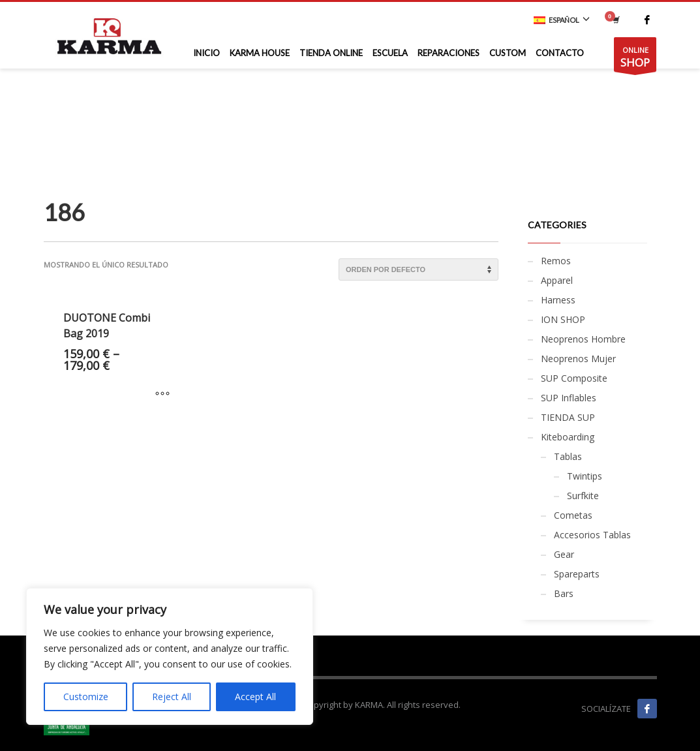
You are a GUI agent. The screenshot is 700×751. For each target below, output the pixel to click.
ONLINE (635, 58)
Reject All (172, 697)
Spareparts (577, 574)
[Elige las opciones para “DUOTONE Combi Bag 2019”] (162, 394)
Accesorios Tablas (592, 535)
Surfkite (583, 496)
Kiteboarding (568, 437)
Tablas (568, 456)
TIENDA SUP (568, 417)
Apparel (557, 280)
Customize (86, 697)
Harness (558, 300)
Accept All (255, 697)
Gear (564, 554)
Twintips (585, 476)
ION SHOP (563, 319)
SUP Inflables (569, 398)
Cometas (573, 515)
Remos (556, 261)
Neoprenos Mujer (578, 359)
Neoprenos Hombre (583, 339)
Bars (564, 593)
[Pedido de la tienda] (418, 269)
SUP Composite (574, 378)
